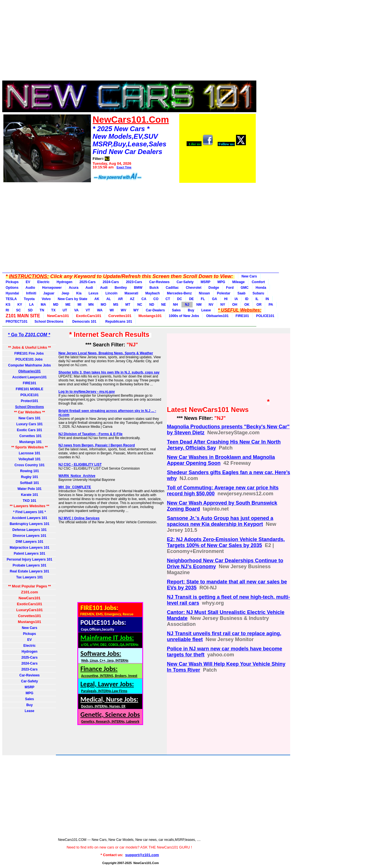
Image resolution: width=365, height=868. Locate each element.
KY (20, 305)
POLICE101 (265, 316)
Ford (230, 288)
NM (199, 305)
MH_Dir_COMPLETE (75, 487)
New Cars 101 (29, 418)
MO (103, 305)
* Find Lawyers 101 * (29, 512)
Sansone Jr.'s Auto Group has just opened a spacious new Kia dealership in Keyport (220, 521)
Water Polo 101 (30, 489)
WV (124, 310)
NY (223, 305)
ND (152, 305)
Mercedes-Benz (179, 293)
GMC (245, 288)
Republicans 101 (118, 322)
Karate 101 (29, 495)
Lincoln (111, 293)
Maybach (153, 293)
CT (168, 299)
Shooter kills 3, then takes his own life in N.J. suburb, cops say (109, 372)
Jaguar (49, 293)
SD (30, 310)
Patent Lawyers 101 (29, 554)
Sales (176, 310)
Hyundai (12, 293)
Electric (43, 282)
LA (31, 305)
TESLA (11, 299)
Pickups (12, 282)
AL (109, 299)
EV (28, 282)
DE (192, 299)
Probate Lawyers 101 (29, 565)
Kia (79, 293)
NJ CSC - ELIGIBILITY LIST (80, 465)
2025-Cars (87, 282)
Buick (154, 288)
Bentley (121, 288)
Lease (206, 310)
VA (77, 310)
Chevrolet (194, 288)
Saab (241, 293)
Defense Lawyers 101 (29, 530)
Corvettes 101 (29, 436)
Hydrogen (64, 282)
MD (56, 305)
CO (156, 299)
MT (128, 305)
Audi (89, 288)
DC (179, 299)
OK (247, 305)
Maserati (131, 293)
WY (136, 310)
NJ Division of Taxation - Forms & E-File (90, 434)
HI (226, 299)
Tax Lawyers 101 (29, 577)
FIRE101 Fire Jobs (29, 353)
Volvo (46, 299)
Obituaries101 (217, 316)
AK (97, 299)
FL (203, 299)
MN (91, 305)
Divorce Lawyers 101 (29, 536)
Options (12, 288)
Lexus (94, 293)
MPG (221, 282)
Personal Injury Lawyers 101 (29, 559)
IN (267, 299)
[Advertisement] (129, 42)
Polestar (224, 293)
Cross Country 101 (29, 465)
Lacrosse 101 (29, 453)
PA (271, 305)
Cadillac (172, 288)
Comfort (258, 282)
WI (112, 310)
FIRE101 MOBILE (29, 389)
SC (18, 310)
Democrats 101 (83, 322)
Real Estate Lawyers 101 (29, 571)
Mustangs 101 (29, 442)
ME (68, 305)
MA (43, 305)
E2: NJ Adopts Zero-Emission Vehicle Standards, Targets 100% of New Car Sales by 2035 (226, 542)
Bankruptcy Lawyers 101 (29, 524)
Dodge (214, 288)
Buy (191, 310)
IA (236, 299)
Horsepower (52, 288)
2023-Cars (134, 282)
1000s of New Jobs (184, 316)
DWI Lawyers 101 (29, 542)
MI (79, 305)
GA (215, 299)
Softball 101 (29, 483)
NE (164, 305)
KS (8, 305)
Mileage (239, 282)
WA (100, 310)
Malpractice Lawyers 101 (29, 548)
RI (7, 310)
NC (140, 305)
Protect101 (29, 401)
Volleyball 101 (29, 459)
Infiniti (31, 293)
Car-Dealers (155, 310)
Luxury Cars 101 (29, 424)
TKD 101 (29, 501)
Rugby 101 (29, 477)
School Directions (49, 322)
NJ (187, 305)
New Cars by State (73, 299)
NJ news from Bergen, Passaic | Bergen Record (97, 445)
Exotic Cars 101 (29, 430)
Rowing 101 (29, 471)
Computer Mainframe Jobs (29, 365)
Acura (74, 288)
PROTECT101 (17, 322)
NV (211, 305)
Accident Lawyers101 (29, 377)
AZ (132, 299)
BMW (138, 288)
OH (235, 305)
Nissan (204, 293)
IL (257, 299)
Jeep (65, 293)
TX (53, 310)
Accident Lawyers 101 (29, 518)
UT (65, 310)
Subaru (258, 293)
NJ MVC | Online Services (79, 518)
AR (120, 299)
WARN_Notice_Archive (77, 476)
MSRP (206, 282)
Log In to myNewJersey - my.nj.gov (87, 392)
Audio (30, 288)
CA (144, 299)
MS (116, 305)
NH (175, 305)
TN (42, 310)
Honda (261, 288)
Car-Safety (185, 282)
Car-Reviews (159, 282)
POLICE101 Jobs (29, 359)
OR (259, 305)
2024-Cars (111, 282)
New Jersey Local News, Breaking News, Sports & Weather (106, 353)
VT (88, 310)
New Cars (249, 276)
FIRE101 (242, 316)
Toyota (29, 299)
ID (247, 299)
